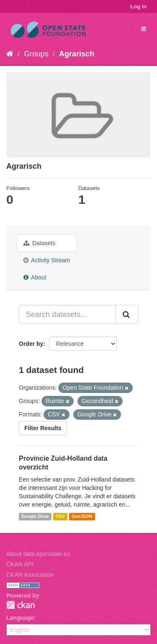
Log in (138, 6)
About (35, 277)
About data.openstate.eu (38, 554)
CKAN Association (30, 575)
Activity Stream (47, 260)
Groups (36, 54)
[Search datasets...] (67, 314)
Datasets (39, 243)
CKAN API (20, 564)
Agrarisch (77, 54)
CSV (60, 517)
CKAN (21, 605)
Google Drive (35, 517)
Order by (31, 344)
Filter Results (43, 428)
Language (20, 618)
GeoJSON (82, 517)
